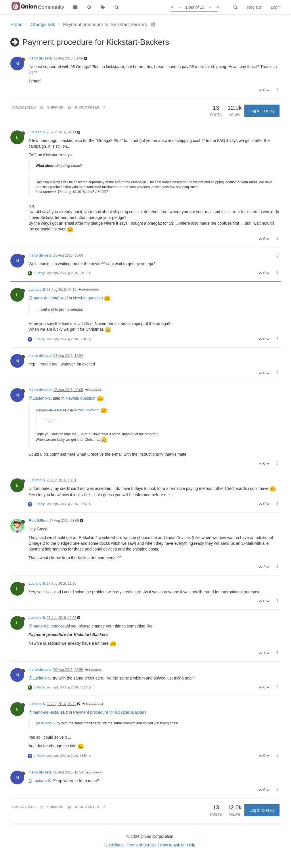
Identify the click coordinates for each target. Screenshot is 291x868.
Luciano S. (37, 132)
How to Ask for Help (178, 845)
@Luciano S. (93, 390)
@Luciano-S (40, 398)
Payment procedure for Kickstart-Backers (110, 712)
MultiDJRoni (38, 521)
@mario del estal (89, 290)
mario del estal (40, 58)
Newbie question (92, 298)
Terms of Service (141, 845)
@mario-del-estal (44, 298)
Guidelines (114, 845)
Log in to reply (262, 111)
